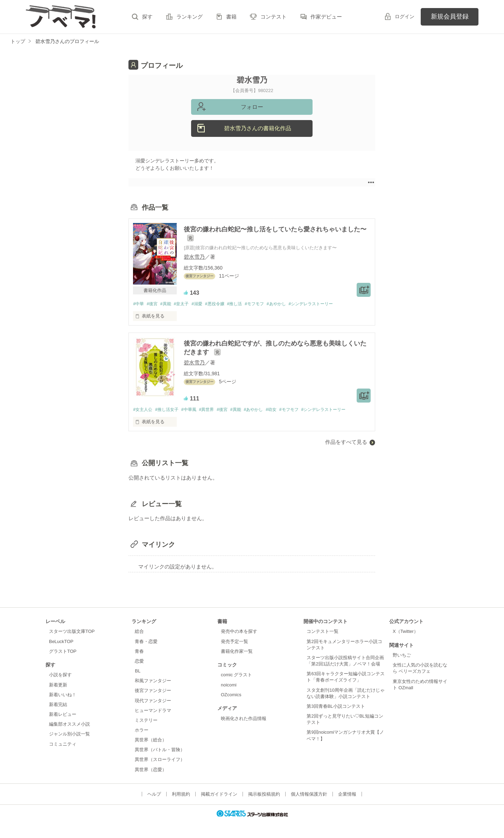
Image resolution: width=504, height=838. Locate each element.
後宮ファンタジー (153, 692)
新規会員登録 (450, 16)
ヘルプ (154, 795)
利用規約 (181, 795)
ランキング (190, 17)
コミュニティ (63, 745)
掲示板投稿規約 (264, 795)
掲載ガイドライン (219, 795)
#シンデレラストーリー (330, 304)
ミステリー (146, 721)
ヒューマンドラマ (153, 711)
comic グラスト (237, 676)
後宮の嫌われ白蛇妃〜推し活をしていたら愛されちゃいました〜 (275, 229)
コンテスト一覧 (323, 632)
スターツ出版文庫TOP (72, 632)
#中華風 (194, 410)
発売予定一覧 (234, 642)
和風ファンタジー (153, 682)
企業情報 (347, 795)
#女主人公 (143, 410)
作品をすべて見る (346, 443)
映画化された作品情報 (244, 719)
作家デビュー (326, 17)
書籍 (231, 17)
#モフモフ (268, 304)
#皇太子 (187, 304)
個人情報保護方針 (309, 795)
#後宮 (154, 304)
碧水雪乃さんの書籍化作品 (258, 128)
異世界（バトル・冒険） (160, 751)
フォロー (252, 107)
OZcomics (231, 696)
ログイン (405, 16)
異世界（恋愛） (151, 770)
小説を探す (60, 676)
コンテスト (274, 17)
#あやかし (292, 304)
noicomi (229, 686)
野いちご (402, 656)
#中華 (139, 304)
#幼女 (286, 410)
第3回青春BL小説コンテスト (336, 707)
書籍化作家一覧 (237, 652)
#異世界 (214, 410)
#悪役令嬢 (224, 304)
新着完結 (58, 706)
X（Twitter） (405, 632)
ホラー (142, 731)
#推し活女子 (170, 410)
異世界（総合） (151, 741)
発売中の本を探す (239, 632)
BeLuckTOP (61, 642)
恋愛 (139, 662)
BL (138, 672)
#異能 (169, 304)
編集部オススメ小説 (69, 725)
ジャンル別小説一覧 (69, 735)
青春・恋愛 (146, 642)
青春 (139, 652)
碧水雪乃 (194, 257)
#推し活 (246, 304)
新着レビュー (63, 715)
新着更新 (58, 686)
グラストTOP (63, 652)
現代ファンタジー (153, 701)
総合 (139, 632)
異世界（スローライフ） (160, 760)
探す (147, 17)
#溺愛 (204, 304)
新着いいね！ (63, 696)
